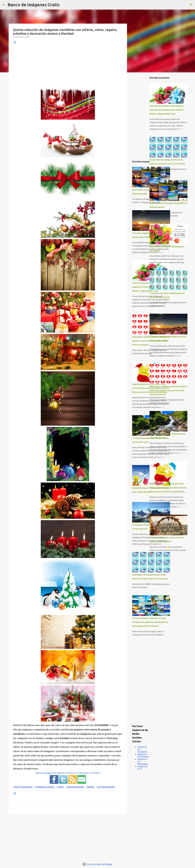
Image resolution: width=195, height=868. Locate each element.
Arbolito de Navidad (23, 787)
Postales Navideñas (106, 787)
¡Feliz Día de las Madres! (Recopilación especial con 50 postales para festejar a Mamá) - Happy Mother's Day (167, 110)
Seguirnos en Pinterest (143, 755)
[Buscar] (63, 5)
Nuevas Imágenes (45, 773)
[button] (15, 43)
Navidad (91, 787)
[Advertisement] (68, 69)
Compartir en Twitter (89, 773)
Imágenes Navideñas (75, 787)
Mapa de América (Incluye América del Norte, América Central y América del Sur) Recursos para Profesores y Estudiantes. (168, 488)
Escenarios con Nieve (45, 787)
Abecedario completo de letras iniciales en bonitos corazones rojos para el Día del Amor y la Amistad (168, 390)
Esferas (60, 787)
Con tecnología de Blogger (97, 864)
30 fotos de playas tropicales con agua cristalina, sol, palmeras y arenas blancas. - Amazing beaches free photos (151, 622)
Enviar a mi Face (66, 773)
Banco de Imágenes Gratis (34, 5)
